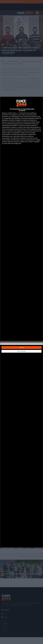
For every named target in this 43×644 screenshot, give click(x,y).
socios (18, 113)
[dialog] (21, 322)
